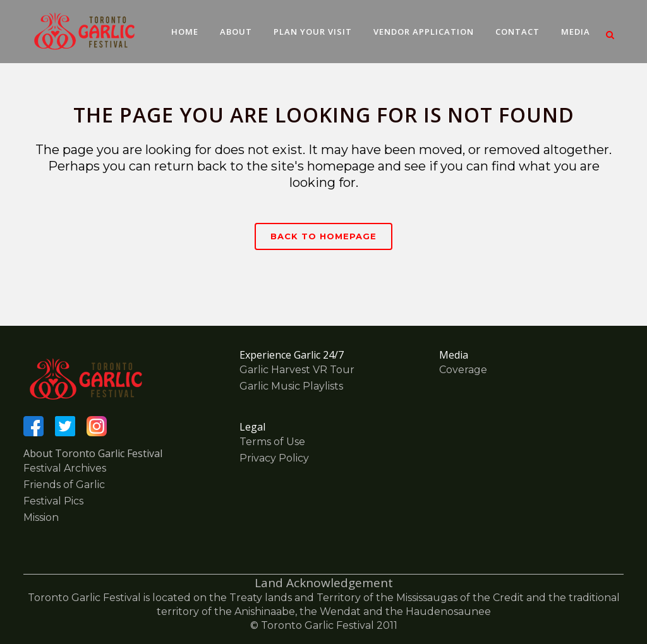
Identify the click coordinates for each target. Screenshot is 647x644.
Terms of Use (272, 442)
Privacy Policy (274, 458)
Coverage (463, 370)
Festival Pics (53, 501)
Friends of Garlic (64, 485)
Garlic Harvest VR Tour (297, 370)
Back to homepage (323, 236)
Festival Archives (65, 468)
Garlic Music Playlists (291, 386)
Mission (41, 517)
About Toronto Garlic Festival (93, 453)
